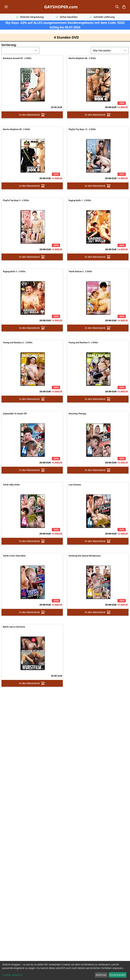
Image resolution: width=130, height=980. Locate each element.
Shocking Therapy (77, 414)
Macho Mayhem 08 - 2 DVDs (17, 129)
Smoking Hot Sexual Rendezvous (85, 556)
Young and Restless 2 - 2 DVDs (18, 343)
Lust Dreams (75, 485)
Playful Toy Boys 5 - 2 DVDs (16, 200)
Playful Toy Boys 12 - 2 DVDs (82, 129)
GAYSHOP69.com (61, 7)
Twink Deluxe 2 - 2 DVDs (80, 272)
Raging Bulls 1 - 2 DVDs (80, 200)
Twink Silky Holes (11, 485)
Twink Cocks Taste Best (14, 556)
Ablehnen (101, 975)
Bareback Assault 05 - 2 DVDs (17, 58)
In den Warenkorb (32, 115)
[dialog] (65, 970)
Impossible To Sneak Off (15, 414)
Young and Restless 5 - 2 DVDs (83, 343)
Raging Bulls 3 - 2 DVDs (14, 272)
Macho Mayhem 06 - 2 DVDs (82, 58)
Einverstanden (117, 975)
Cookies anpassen (12, 975)
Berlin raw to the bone (14, 627)
